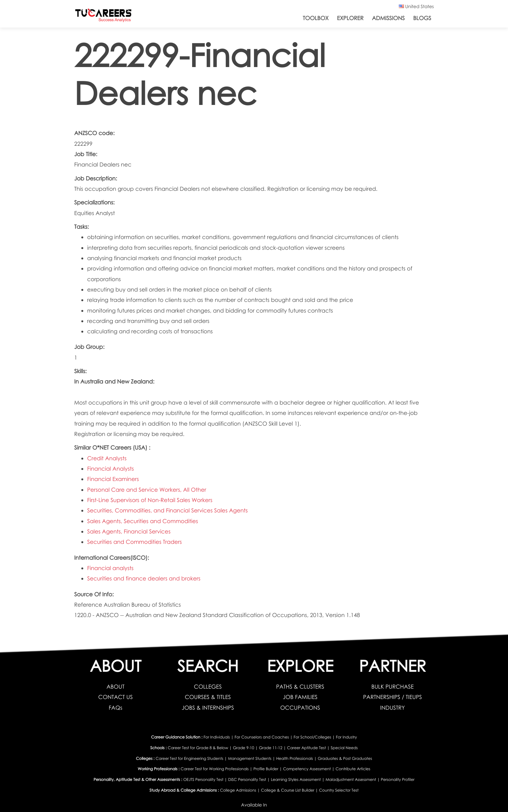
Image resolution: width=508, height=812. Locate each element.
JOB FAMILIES (300, 697)
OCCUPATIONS (300, 708)
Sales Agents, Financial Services (129, 531)
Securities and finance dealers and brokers (144, 578)
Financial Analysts (110, 469)
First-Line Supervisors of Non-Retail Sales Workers (150, 500)
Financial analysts (110, 568)
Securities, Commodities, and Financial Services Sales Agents (167, 510)
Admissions (388, 18)
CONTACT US (115, 697)
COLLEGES (208, 686)
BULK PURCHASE (393, 686)
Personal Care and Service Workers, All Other (147, 490)
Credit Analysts (107, 458)
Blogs (422, 18)
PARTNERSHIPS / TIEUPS (393, 697)
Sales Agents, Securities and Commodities (143, 521)
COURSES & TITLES (208, 697)
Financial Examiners (113, 479)
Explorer (350, 18)
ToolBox (316, 18)
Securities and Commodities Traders (134, 542)
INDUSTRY (392, 708)
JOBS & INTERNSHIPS (208, 708)
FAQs (115, 708)
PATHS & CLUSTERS (300, 686)
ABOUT (115, 686)
